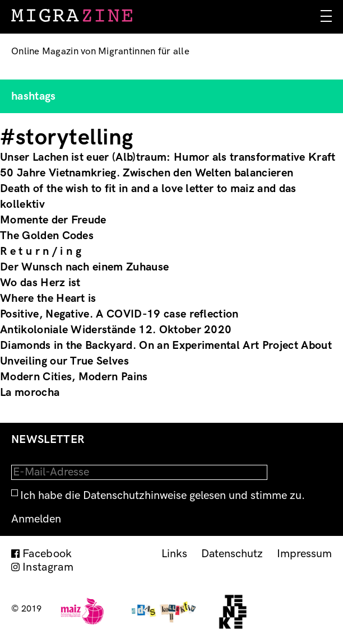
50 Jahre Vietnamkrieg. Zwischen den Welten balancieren (147, 173)
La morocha (30, 393)
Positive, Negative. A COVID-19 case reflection (119, 314)
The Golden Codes (47, 236)
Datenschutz (232, 554)
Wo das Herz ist (40, 283)
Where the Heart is (48, 298)
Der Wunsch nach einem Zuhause (84, 267)
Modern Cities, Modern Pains (74, 377)
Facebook (47, 554)
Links (174, 554)
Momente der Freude (53, 220)
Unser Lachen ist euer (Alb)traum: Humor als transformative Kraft (168, 157)
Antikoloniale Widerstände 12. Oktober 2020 (116, 330)
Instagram (48, 567)
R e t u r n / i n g (41, 251)
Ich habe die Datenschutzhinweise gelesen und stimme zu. (163, 496)
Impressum (304, 554)
